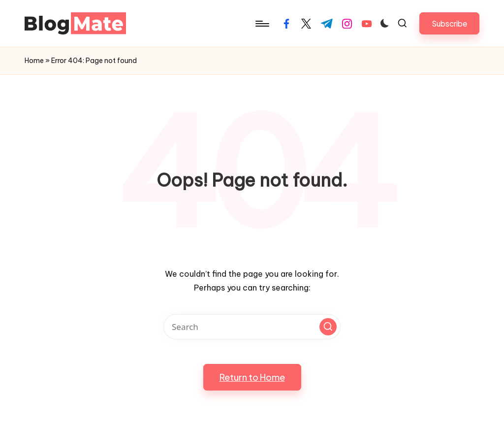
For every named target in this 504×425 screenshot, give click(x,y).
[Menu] (262, 24)
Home (34, 61)
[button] (449, 23)
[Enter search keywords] (252, 327)
